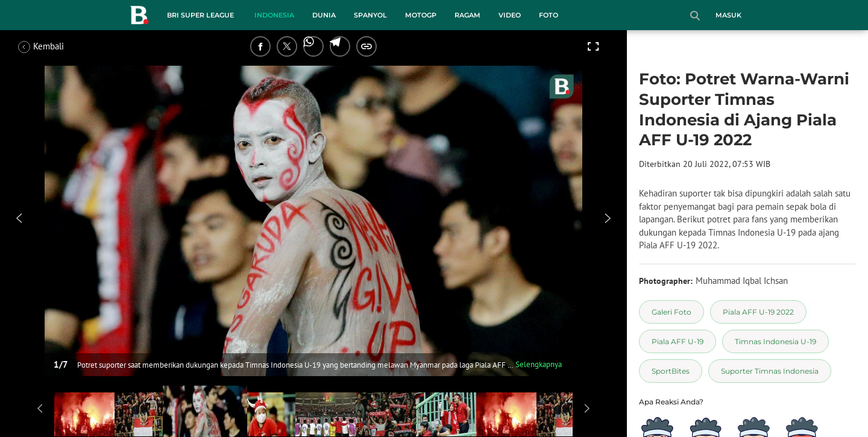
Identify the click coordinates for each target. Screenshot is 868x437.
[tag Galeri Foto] (671, 312)
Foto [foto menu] (549, 15)
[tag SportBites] (671, 371)
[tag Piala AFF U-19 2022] (758, 312)
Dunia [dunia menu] (324, 15)
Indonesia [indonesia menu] (274, 15)
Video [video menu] (510, 15)
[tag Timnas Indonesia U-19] (775, 341)
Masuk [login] (728, 15)
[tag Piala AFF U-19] (678, 341)
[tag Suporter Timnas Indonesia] (770, 371)
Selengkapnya (539, 364)
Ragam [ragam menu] (467, 15)
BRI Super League (200, 15)
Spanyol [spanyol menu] (370, 15)
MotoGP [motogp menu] (421, 15)
